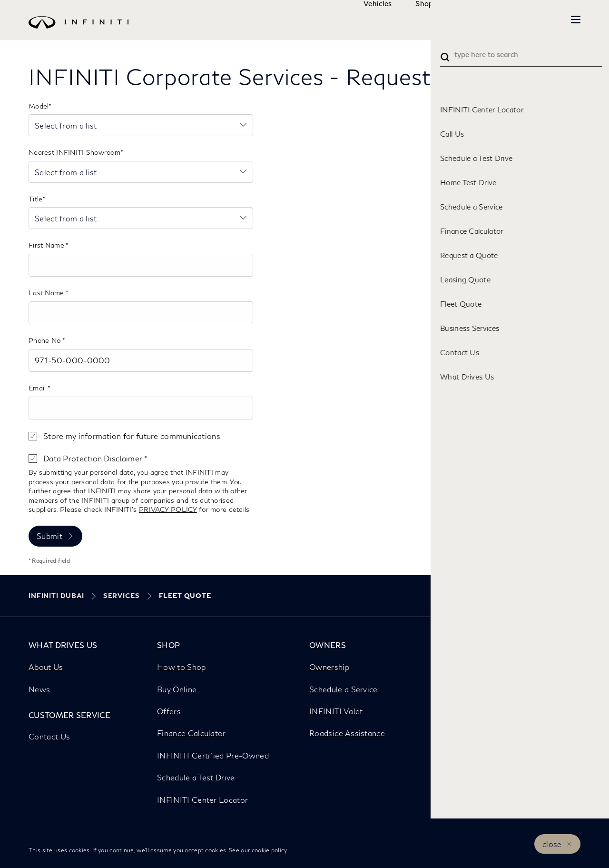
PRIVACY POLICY (168, 509)
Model (39, 106)
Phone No (45, 340)
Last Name (47, 293)
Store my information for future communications (132, 436)
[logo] (285, 29)
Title (35, 199)
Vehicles (349, 20)
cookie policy (268, 850)
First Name (47, 245)
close (552, 844)
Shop (396, 20)
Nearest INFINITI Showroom (74, 152)
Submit (49, 536)
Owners (454, 20)
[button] (576, 20)
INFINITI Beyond (528, 20)
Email (38, 388)
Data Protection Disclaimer (94, 458)
